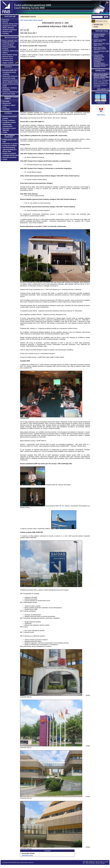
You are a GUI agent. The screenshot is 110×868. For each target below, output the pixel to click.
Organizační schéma (10, 26)
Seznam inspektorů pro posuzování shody (10, 93)
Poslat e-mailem (28, 20)
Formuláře (6, 101)
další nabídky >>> (103, 89)
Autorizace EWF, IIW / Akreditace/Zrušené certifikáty (10, 72)
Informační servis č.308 (101, 51)
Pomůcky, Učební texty (10, 51)
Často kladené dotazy (10, 55)
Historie (5, 22)
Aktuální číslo (98, 24)
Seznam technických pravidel (10, 117)
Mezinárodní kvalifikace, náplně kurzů (9, 105)
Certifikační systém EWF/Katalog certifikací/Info (9, 124)
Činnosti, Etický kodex (10, 24)
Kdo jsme (6, 20)
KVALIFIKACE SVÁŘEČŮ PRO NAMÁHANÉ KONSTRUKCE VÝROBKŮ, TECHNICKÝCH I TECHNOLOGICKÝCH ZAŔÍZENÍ (101, 61)
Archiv (96, 27)
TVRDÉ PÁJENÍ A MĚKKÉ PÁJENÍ (99, 35)
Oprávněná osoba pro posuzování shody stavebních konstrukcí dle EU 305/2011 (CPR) (10, 79)
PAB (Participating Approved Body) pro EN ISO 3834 (10, 149)
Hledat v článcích (38, 20)
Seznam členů (7, 32)
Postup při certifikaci (10, 146)
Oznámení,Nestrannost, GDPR (11, 85)
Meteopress (101, 103)
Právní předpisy (8, 45)
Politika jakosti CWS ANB (9, 141)
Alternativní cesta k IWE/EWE (9, 129)
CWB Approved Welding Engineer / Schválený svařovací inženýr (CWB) (101, 76)
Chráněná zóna (8, 61)
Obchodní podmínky (10, 157)
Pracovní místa (8, 59)
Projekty (5, 49)
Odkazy (5, 53)
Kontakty (6, 34)
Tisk (21, 20)
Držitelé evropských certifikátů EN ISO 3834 (10, 154)
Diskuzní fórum (8, 57)
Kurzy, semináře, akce (10, 41)
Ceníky (5, 132)
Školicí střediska (8, 28)
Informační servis (28, 17)
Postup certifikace (9, 120)
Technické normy (8, 43)
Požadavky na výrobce (10, 144)
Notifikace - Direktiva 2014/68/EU (10, 89)
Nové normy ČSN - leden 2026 (100, 48)
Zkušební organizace (10, 30)
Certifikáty (6, 109)
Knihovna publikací (9, 47)
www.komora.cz (101, 115)
